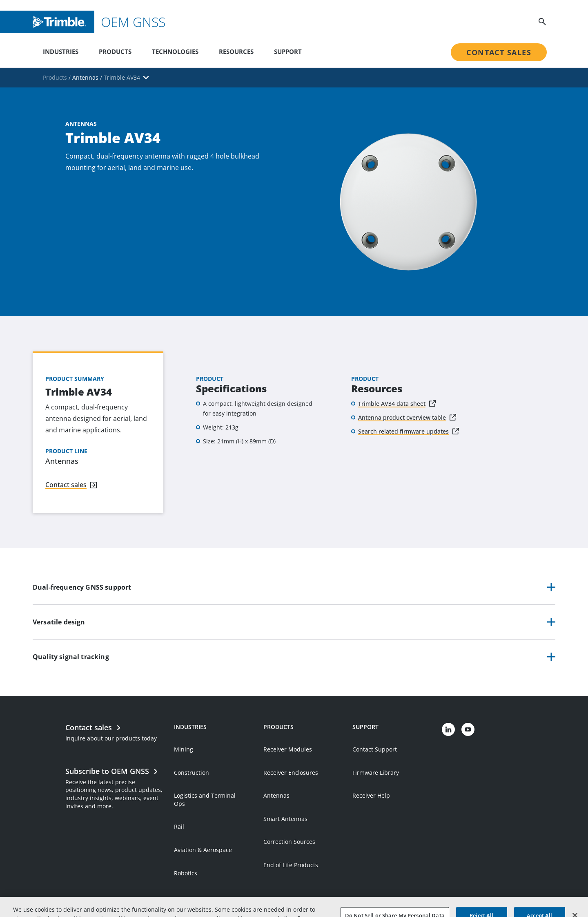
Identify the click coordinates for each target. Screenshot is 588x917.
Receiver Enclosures (291, 773)
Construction (192, 773)
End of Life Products (291, 865)
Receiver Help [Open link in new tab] (371, 795)
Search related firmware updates (403, 431)
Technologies (175, 51)
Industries (61, 51)
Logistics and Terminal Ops (205, 800)
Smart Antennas (285, 819)
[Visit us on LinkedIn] (448, 729)
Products (115, 51)
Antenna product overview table (402, 417)
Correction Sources (289, 842)
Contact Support (375, 749)
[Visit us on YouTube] (468, 729)
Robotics (186, 873)
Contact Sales (499, 52)
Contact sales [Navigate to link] (66, 485)
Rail (179, 826)
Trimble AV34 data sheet (392, 404)
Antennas (276, 795)
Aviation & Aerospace (203, 850)
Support (288, 51)
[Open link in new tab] (116, 787)
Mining (184, 749)
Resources (236, 51)
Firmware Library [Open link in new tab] (376, 773)
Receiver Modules (288, 749)
